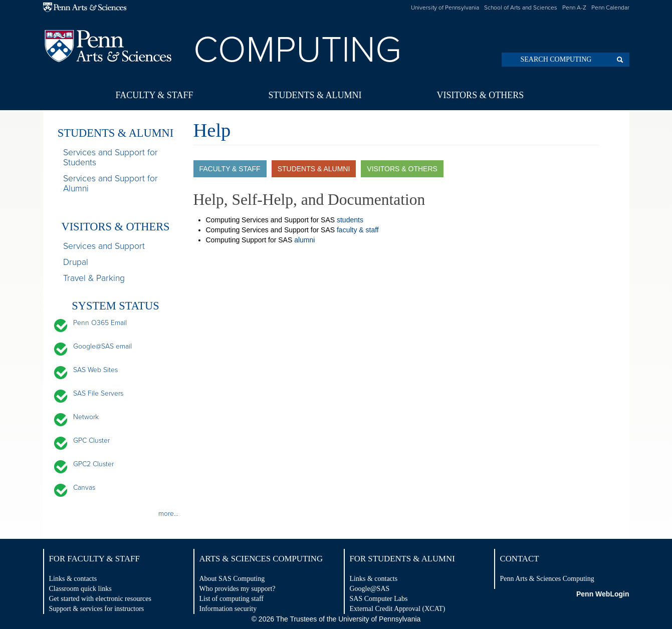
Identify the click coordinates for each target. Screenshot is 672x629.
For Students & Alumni (402, 559)
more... (168, 514)
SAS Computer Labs (379, 599)
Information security (228, 609)
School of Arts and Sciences (521, 8)
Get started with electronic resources (100, 599)
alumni (304, 240)
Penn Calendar (610, 8)
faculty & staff (358, 230)
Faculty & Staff (155, 95)
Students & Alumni (315, 95)
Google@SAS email (102, 346)
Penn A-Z (574, 8)
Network (86, 417)
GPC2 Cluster (93, 464)
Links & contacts (73, 579)
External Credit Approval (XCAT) (398, 609)
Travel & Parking (94, 278)
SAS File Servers (98, 393)
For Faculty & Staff (94, 559)
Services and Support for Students (110, 158)
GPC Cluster (91, 440)
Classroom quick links (80, 589)
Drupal (76, 262)
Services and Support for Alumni (110, 184)
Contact (520, 559)
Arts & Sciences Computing (261, 559)
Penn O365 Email (100, 323)
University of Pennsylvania (445, 8)
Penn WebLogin (603, 594)
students (350, 220)
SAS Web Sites (95, 370)
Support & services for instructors (97, 609)
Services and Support (104, 246)
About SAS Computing (232, 579)
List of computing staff (232, 599)
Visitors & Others (480, 95)
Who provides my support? (238, 589)
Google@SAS (370, 589)
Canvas (84, 488)
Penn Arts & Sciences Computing (547, 579)
